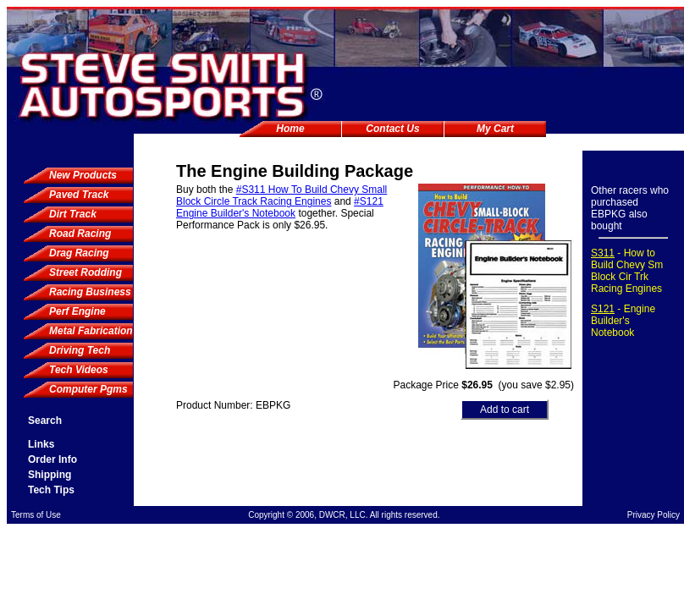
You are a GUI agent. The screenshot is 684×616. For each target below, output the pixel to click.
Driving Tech (80, 350)
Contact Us (392, 129)
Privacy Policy (654, 515)
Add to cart (505, 410)
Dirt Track (73, 214)
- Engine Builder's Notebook (623, 321)
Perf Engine (77, 311)
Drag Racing (79, 253)
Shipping (50, 475)
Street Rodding (85, 272)
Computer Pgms (88, 389)
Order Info (52, 459)
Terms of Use (36, 515)
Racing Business (90, 292)
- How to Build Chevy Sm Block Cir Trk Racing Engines (627, 271)
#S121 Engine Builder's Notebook (280, 207)
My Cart (495, 129)
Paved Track (79, 195)
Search (45, 421)
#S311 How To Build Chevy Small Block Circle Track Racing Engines (281, 195)
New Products (83, 175)
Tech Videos (79, 370)
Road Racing (80, 234)
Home (290, 129)
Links (41, 444)
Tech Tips (51, 490)
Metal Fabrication (91, 331)
